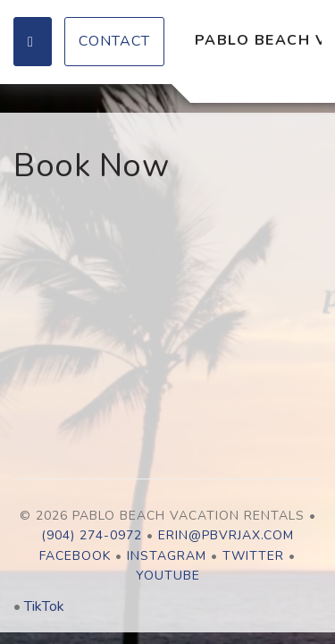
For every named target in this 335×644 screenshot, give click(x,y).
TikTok (44, 606)
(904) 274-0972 (92, 535)
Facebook (75, 556)
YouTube (168, 576)
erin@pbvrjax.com (226, 535)
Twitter (253, 556)
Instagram (167, 556)
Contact (114, 41)
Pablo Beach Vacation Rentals (259, 40)
